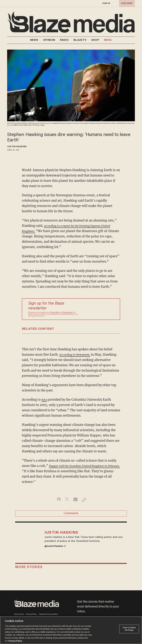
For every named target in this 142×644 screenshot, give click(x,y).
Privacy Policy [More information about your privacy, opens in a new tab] (15, 641)
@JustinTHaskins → (57, 552)
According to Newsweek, (78, 355)
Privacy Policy (55, 312)
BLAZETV (80, 40)
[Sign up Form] (96, 309)
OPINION (49, 40)
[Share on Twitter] (66, 500)
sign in (106, 3)
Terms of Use (68, 312)
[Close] (139, 630)
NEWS (34, 40)
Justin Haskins (17, 147)
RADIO (64, 40)
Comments (71, 515)
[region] (71, 630)
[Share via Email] (76, 500)
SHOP (95, 40)
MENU (108, 40)
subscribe (126, 3)
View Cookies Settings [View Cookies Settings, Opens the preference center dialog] (129, 629)
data (45, 400)
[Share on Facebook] (57, 500)
